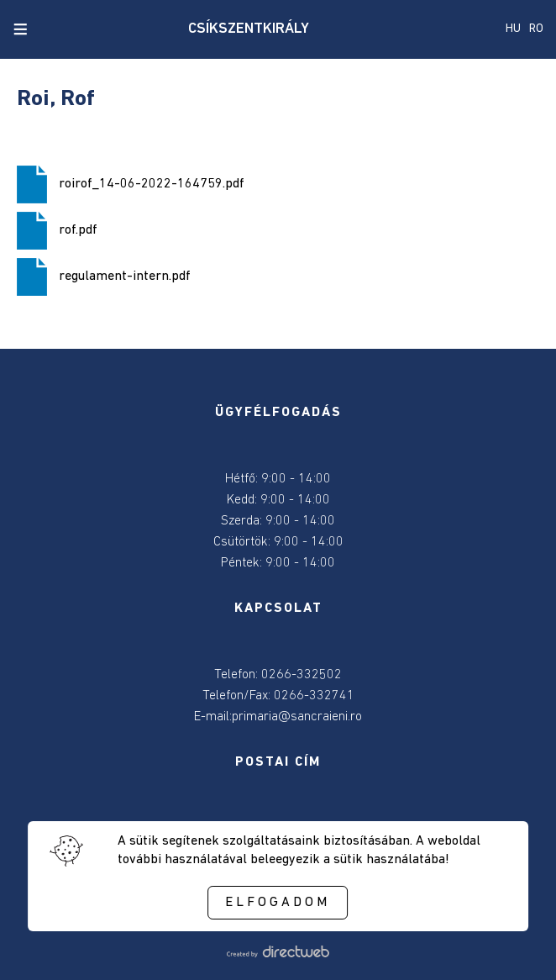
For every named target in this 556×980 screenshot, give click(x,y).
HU (513, 29)
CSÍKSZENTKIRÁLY (249, 29)
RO (536, 29)
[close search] (49, 29)
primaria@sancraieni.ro (297, 717)
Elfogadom (278, 903)
